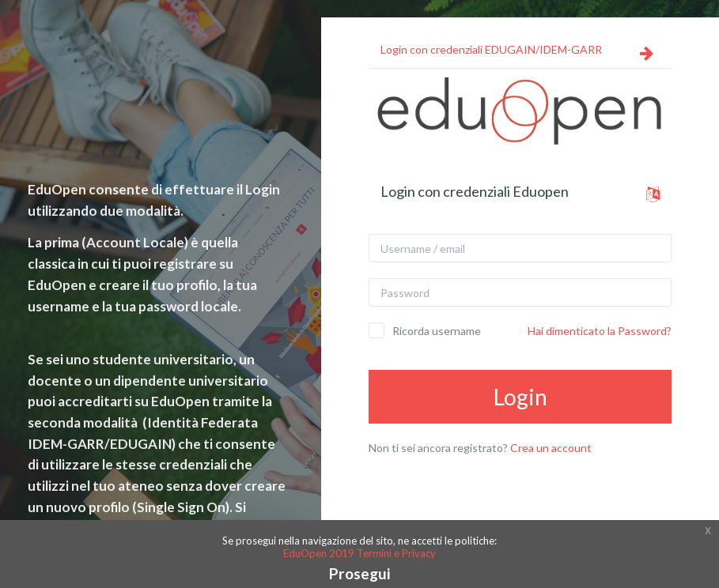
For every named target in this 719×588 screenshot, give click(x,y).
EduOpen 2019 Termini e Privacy (359, 553)
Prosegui (359, 573)
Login (520, 397)
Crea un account (551, 448)
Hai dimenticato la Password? (600, 331)
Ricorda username (437, 331)
